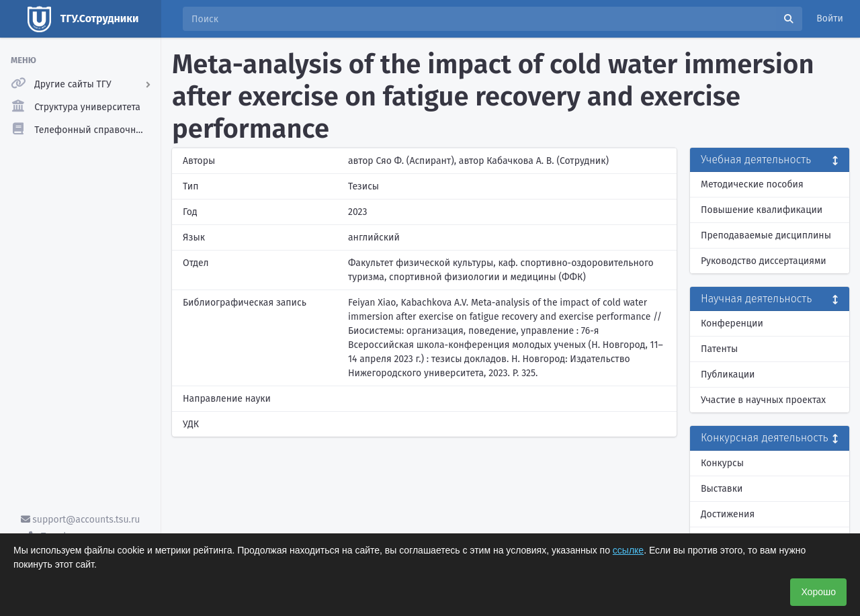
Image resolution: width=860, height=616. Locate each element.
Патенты (719, 349)
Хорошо (818, 592)
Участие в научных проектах (763, 400)
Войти (830, 18)
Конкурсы (722, 463)
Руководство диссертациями (764, 261)
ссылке (628, 550)
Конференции (732, 323)
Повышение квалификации (762, 210)
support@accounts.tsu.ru (81, 520)
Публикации (728, 375)
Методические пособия (752, 184)
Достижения (728, 514)
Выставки (722, 489)
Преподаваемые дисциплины (766, 235)
